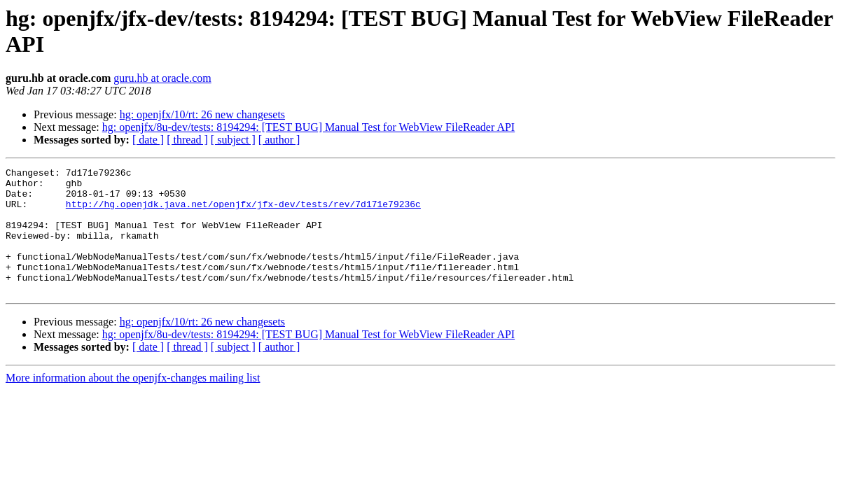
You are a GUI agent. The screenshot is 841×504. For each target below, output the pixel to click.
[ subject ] (233, 140)
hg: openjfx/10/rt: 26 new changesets (202, 114)
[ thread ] (187, 140)
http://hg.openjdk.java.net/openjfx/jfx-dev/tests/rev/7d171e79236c (243, 212)
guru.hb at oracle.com (162, 78)
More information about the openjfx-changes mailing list (133, 403)
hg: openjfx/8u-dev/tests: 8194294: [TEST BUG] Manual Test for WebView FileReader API (308, 127)
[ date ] (148, 140)
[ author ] (279, 140)
